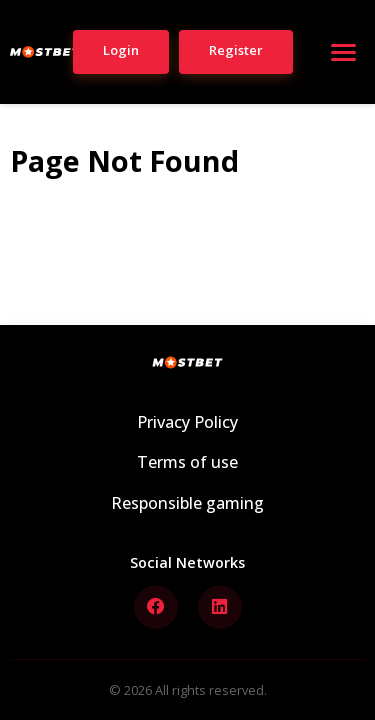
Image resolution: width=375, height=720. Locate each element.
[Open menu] (343, 52)
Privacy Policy (187, 422)
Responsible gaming (187, 503)
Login (121, 50)
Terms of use (187, 462)
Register (236, 50)
